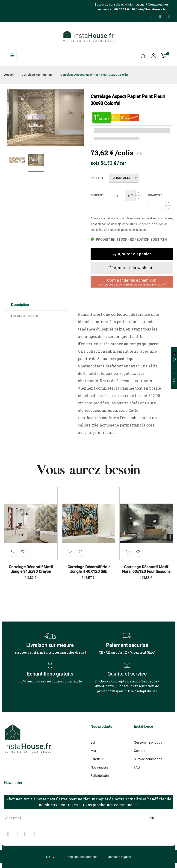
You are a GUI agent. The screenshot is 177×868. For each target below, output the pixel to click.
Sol (93, 743)
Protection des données (81, 857)
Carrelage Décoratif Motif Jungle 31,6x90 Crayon (31, 569)
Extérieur (97, 759)
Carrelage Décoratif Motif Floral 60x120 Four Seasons (146, 569)
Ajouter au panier (132, 254)
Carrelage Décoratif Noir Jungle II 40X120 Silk (89, 569)
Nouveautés (99, 767)
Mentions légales (119, 857)
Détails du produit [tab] (25, 316)
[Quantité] (157, 205)
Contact (140, 751)
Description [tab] (20, 305)
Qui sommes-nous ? (148, 743)
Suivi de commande (148, 759)
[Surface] (117, 195)
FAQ (137, 767)
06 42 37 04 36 (125, 9)
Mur (93, 751)
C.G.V (50, 857)
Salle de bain (100, 776)
